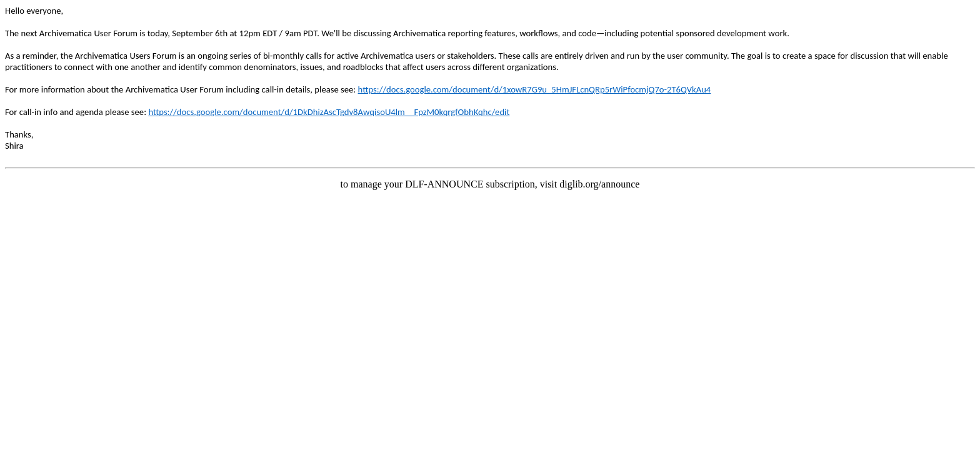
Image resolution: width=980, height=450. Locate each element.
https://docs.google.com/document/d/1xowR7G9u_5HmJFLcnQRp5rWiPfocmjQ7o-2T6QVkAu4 (535, 89)
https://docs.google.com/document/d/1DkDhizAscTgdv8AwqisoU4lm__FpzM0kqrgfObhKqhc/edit (329, 112)
